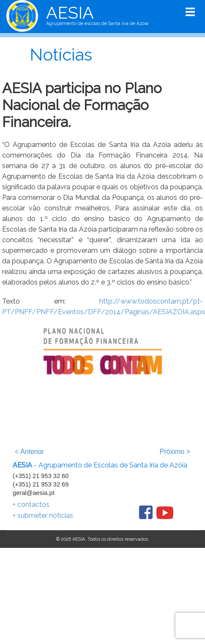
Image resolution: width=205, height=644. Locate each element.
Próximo (175, 452)
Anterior (29, 452)
